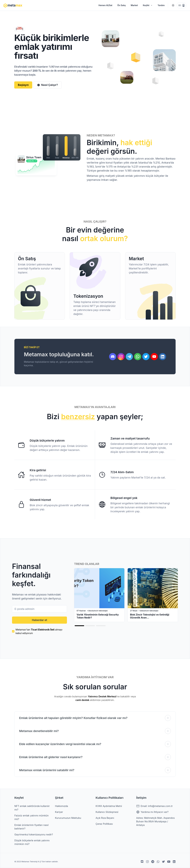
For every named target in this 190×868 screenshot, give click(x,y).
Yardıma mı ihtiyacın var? (152, 812)
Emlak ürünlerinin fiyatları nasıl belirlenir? (31, 827)
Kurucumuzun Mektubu (68, 818)
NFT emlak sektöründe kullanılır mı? (32, 808)
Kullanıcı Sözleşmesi (107, 812)
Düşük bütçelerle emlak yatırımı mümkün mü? (32, 842)
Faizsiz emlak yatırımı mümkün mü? (32, 817)
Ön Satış (121, 5)
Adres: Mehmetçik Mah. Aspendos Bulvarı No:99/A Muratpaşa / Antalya (155, 821)
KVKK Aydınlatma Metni (109, 806)
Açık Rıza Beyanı (105, 818)
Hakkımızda (62, 806)
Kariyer (59, 812)
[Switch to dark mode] (173, 5)
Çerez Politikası (104, 824)
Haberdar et (40, 620)
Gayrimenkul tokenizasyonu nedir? (34, 834)
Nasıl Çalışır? (47, 85)
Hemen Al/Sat (105, 5)
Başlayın (23, 85)
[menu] (182, 5)
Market (134, 5)
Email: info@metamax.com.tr (155, 806)
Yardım (161, 5)
